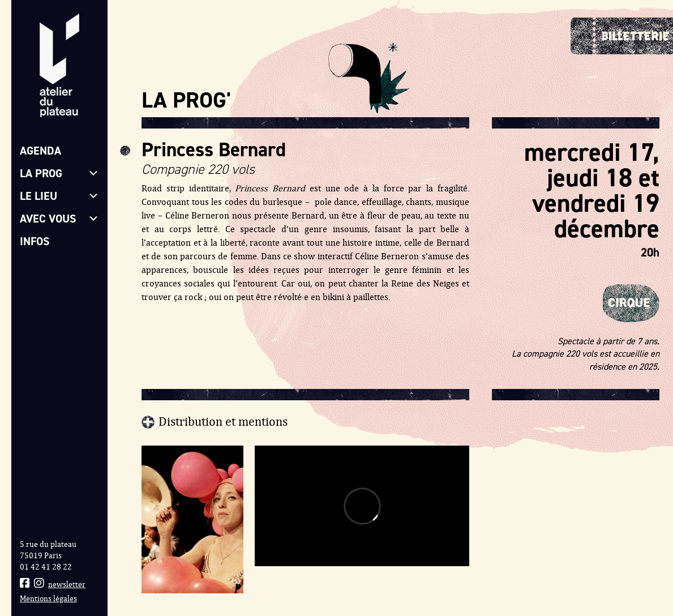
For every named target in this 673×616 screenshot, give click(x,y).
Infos (35, 241)
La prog (59, 173)
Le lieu (59, 196)
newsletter (67, 585)
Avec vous (59, 219)
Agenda (40, 151)
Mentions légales (48, 599)
